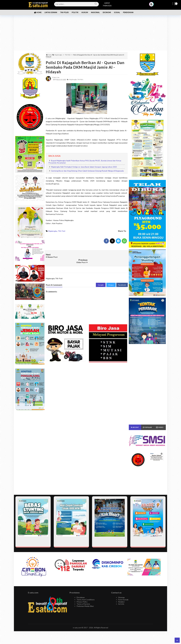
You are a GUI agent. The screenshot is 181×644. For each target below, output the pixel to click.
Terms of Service (83, 604)
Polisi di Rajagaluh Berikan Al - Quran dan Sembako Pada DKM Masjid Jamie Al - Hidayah (85, 67)
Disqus (111, 279)
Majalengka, (73, 79)
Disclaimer (81, 597)
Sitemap (121, 597)
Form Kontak (123, 600)
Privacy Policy (82, 602)
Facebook (122, 279)
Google (101, 279)
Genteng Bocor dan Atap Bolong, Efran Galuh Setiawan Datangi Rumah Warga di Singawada (87, 171)
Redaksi (121, 602)
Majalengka (53, 231)
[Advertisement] (90, 31)
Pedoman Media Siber (85, 606)
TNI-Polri (62, 231)
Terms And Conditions (86, 600)
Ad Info (121, 604)
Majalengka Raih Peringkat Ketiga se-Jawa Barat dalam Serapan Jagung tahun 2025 (84, 167)
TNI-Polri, (80, 79)
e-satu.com (77, 628)
